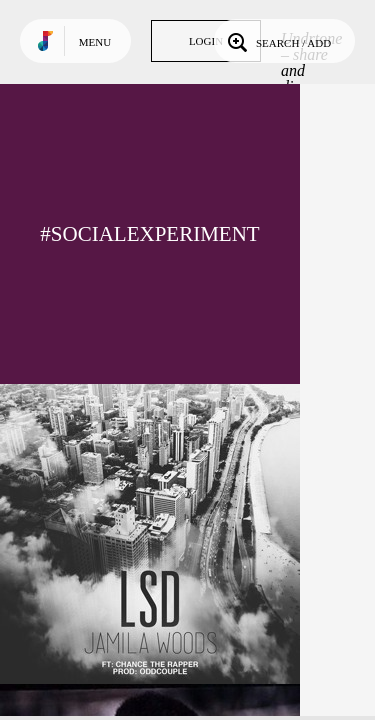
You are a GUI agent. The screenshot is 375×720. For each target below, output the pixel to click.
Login (206, 41)
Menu (95, 42)
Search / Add (277, 41)
